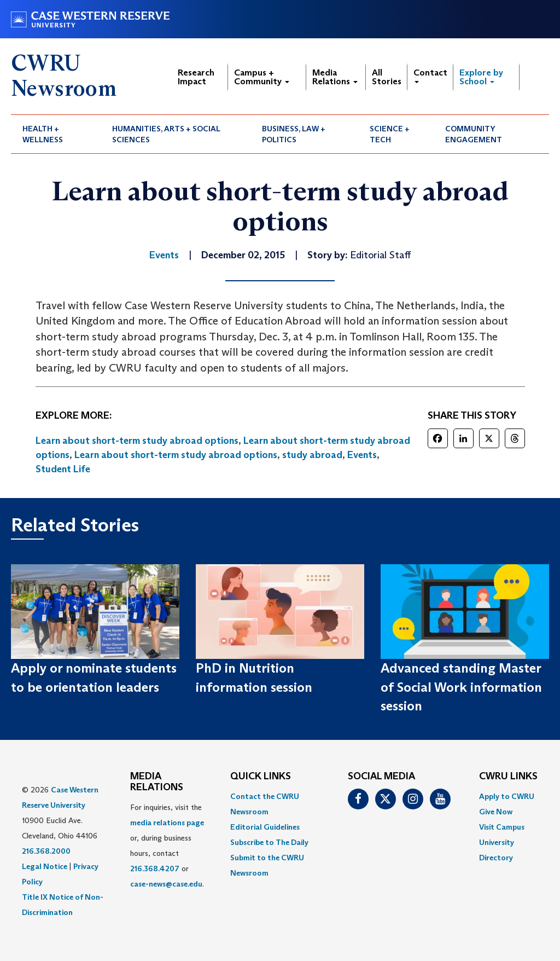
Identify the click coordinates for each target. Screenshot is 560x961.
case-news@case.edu (166, 884)
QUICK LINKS (261, 777)
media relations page (167, 823)
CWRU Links (508, 777)
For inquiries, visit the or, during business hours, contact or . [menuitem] (167, 846)
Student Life (63, 469)
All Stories (387, 77)
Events (362, 455)
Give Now (496, 812)
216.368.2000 (46, 851)
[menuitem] (56, 134)
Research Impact (196, 77)
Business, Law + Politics (294, 134)
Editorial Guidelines (265, 827)
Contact (430, 75)
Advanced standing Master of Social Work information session (461, 687)
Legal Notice (45, 866)
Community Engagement (474, 134)
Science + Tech (390, 134)
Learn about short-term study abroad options (137, 441)
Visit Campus (502, 827)
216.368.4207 (155, 869)
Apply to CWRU (507, 796)
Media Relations (335, 77)
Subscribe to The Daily (269, 842)
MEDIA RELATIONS (157, 782)
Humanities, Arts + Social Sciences (166, 134)
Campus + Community (262, 77)
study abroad (312, 455)
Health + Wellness (43, 134)
